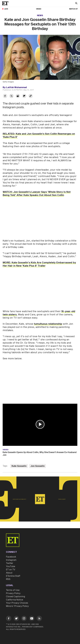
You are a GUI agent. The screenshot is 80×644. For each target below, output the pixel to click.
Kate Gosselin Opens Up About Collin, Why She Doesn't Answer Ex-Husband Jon (40, 454)
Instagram (11, 560)
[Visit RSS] (39, 619)
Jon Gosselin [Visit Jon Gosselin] (38, 466)
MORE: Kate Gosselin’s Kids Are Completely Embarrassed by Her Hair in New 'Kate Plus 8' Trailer (39, 264)
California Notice (15, 600)
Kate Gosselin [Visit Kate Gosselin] (19, 466)
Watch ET (73, 9)
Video (39, 9)
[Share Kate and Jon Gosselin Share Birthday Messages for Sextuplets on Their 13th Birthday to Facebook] (5, 96)
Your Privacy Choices (17, 603)
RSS (8, 579)
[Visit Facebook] (9, 619)
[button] (40, 424)
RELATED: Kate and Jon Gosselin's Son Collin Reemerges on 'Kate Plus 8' (39, 135)
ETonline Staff (13, 576)
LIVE (6, 9)
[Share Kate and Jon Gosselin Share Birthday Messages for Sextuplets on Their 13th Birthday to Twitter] (11, 96)
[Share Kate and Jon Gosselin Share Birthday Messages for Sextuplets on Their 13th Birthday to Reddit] (18, 96)
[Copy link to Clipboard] (31, 96)
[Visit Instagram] (24, 619)
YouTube (11, 566)
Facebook (11, 557)
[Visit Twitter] (16, 619)
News (40, 16)
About (9, 573)
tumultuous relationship (48, 324)
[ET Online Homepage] (6, 3)
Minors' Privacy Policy (17, 606)
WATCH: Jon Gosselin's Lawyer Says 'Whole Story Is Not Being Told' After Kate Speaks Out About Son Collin (37, 194)
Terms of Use (13, 590)
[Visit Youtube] (32, 619)
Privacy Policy (13, 593)
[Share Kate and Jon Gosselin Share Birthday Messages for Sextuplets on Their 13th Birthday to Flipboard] (24, 96)
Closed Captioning (16, 597)
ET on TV (11, 570)
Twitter (10, 563)
